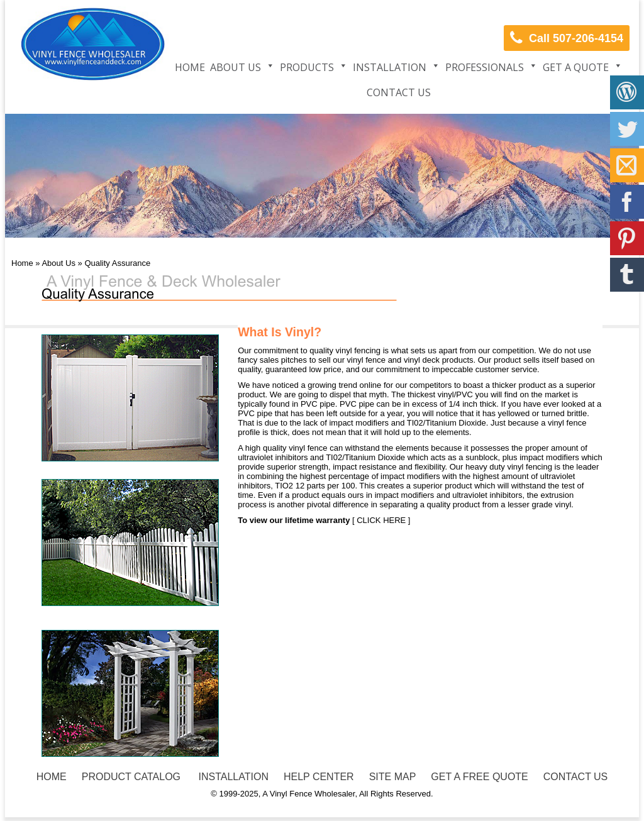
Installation (390, 67)
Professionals (485, 67)
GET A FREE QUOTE (479, 777)
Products (307, 67)
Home (190, 67)
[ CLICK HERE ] (380, 520)
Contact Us (399, 92)
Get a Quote (576, 67)
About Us (236, 67)
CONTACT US (576, 777)
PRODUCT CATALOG (131, 777)
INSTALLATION (232, 777)
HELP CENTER (319, 777)
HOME (52, 777)
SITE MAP (393, 777)
